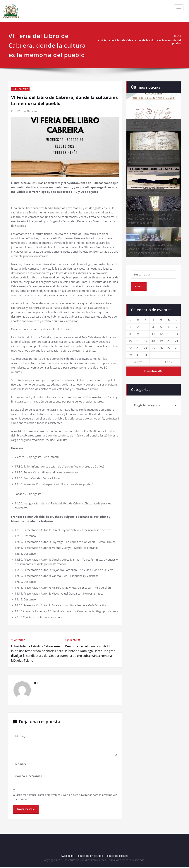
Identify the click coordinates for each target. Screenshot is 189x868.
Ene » (169, 362)
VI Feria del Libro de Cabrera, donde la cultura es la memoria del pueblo (141, 42)
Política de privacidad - (90, 856)
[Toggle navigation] (179, 8)
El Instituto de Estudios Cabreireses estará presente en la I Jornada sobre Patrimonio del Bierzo (151, 219)
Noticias (33, 111)
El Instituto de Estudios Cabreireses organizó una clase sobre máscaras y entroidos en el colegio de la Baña (151, 249)
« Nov (138, 362)
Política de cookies (117, 856)
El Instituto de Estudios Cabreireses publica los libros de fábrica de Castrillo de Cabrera (153, 158)
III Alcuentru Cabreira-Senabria (148, 192)
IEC (19, 111)
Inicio (177, 36)
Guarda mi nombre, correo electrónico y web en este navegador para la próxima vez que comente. (64, 797)
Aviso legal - (68, 856)
